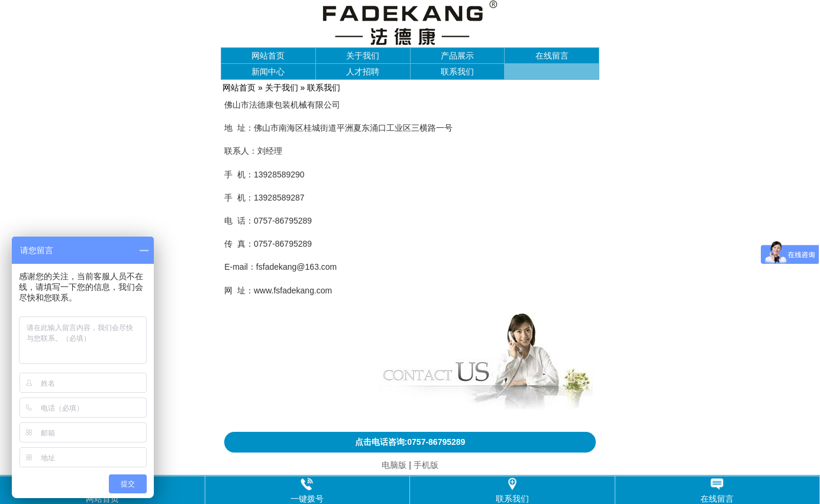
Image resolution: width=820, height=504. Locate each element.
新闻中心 (268, 72)
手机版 (426, 465)
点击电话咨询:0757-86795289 (410, 442)
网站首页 (268, 56)
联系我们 (457, 72)
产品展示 (457, 56)
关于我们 (363, 56)
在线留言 (552, 56)
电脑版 (394, 465)
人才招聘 (363, 72)
